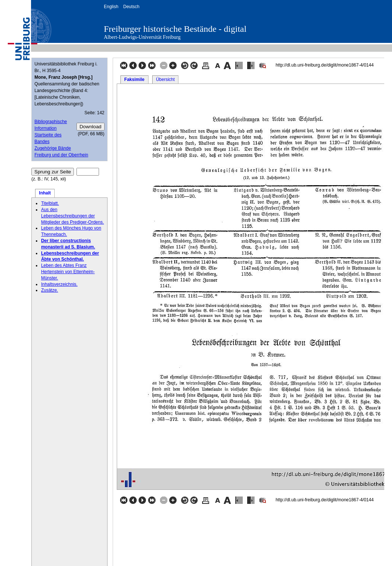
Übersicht (165, 79)
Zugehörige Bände (53, 148)
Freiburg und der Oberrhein (61, 155)
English (111, 7)
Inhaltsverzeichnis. (59, 284)
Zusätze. (50, 290)
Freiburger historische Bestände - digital (175, 29)
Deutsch (131, 7)
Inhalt (45, 193)
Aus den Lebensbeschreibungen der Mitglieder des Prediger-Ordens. (72, 216)
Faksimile (134, 79)
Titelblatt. (50, 203)
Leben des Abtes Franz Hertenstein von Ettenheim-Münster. (68, 272)
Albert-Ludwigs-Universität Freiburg (142, 37)
